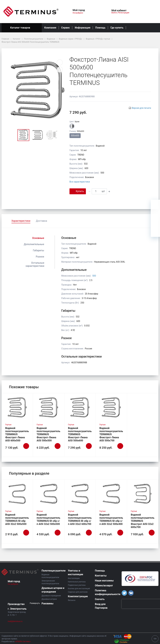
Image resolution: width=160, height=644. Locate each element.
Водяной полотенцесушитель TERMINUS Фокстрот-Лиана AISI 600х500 (17, 434)
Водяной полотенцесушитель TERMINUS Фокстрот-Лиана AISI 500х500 (49, 434)
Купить (78, 191)
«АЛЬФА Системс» (23, 642)
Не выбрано (79, 13)
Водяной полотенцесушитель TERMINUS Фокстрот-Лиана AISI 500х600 (80, 434)
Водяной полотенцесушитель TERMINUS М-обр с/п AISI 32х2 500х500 (49, 519)
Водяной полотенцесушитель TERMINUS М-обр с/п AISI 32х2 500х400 (111, 519)
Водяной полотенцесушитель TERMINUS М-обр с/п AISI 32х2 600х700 (80, 519)
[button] (95, 12)
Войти (114, 13)
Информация (82, 28)
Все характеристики (80, 182)
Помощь (100, 28)
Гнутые (8, 425)
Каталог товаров (22, 28)
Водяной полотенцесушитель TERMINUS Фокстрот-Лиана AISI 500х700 (111, 434)
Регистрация (124, 13)
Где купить (117, 28)
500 (94, 276)
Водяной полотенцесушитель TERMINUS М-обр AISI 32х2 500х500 (17, 519)
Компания (50, 28)
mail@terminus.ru (15, 621)
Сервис (66, 28)
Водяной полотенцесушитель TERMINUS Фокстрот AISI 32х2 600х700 (143, 521)
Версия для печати (141, 108)
